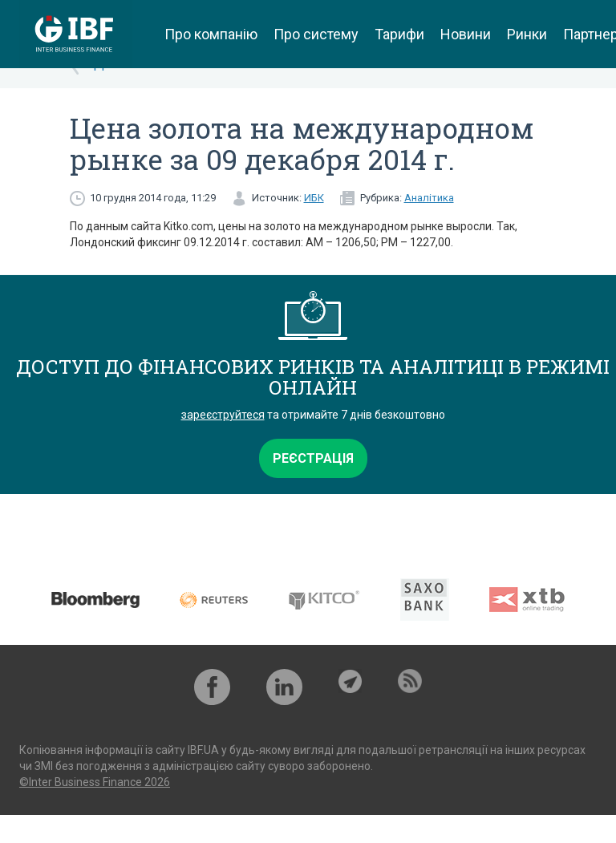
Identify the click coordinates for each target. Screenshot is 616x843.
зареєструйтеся (223, 415)
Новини (466, 34)
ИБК (314, 198)
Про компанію (211, 34)
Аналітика (429, 198)
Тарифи (399, 34)
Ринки (527, 34)
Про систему (316, 34)
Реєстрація (313, 458)
